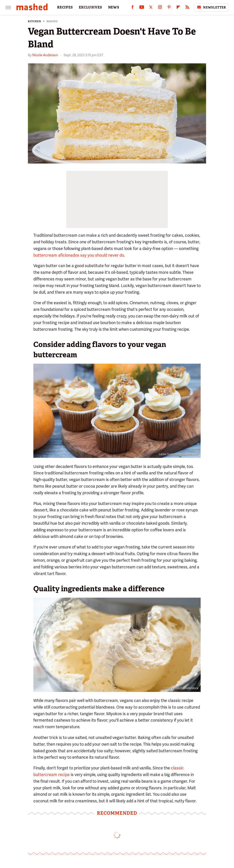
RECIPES (65, 7)
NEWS (114, 7)
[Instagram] (160, 8)
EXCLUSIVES (90, 7)
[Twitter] (151, 8)
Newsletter (211, 7)
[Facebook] (133, 8)
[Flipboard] (178, 8)
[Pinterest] (169, 8)
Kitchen (35, 21)
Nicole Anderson (45, 55)
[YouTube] (142, 8)
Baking (52, 21)
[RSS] (187, 8)
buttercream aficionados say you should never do (79, 255)
